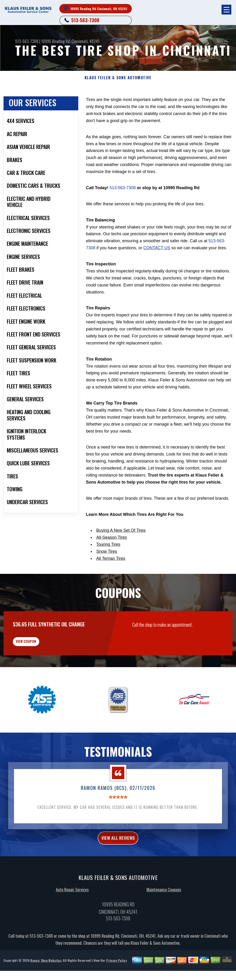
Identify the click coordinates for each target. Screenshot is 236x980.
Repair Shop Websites (46, 974)
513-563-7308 (85, 20)
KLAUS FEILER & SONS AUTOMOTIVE (118, 78)
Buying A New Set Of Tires (121, 530)
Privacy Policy (116, 974)
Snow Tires (107, 551)
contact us (157, 248)
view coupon (39, 649)
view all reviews (118, 850)
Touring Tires (108, 544)
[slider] (118, 808)
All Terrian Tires (111, 558)
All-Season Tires (112, 537)
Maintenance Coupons (164, 903)
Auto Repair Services (72, 903)
